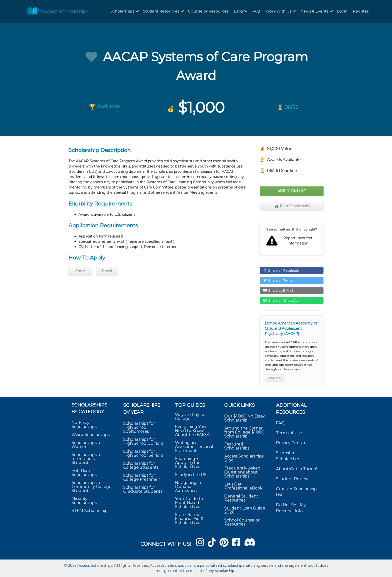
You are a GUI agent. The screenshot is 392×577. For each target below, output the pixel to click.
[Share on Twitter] (292, 280)
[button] (137, 12)
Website (274, 378)
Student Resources (161, 11)
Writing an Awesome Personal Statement (194, 447)
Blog (238, 11)
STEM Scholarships (90, 511)
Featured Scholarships (237, 446)
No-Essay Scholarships (84, 425)
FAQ (256, 11)
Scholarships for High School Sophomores (139, 427)
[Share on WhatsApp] (292, 300)
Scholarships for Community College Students (91, 487)
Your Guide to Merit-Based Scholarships (189, 503)
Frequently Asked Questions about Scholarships (242, 472)
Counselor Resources (208, 11)
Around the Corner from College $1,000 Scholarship (244, 432)
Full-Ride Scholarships (84, 473)
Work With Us (278, 11)
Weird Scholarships (90, 435)
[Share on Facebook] (292, 270)
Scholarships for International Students (87, 459)
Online (80, 271)
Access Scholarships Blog (244, 458)
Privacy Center (291, 443)
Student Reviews (293, 479)
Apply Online (292, 191)
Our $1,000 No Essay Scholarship (245, 418)
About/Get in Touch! (296, 469)
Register (361, 11)
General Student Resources (241, 498)
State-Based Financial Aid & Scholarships (189, 519)
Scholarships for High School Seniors (143, 453)
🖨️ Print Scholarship (292, 206)
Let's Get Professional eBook (243, 486)
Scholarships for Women (87, 445)
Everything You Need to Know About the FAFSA (192, 431)
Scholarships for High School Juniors (143, 441)
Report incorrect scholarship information (292, 238)
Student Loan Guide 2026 (245, 510)
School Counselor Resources (242, 522)
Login (342, 11)
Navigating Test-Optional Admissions (191, 487)
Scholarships (122, 11)
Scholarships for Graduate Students (143, 489)
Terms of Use (289, 433)
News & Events (314, 11)
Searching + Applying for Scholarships (187, 463)
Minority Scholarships (84, 501)
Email (107, 271)
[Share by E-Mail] (292, 290)
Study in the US (191, 475)
